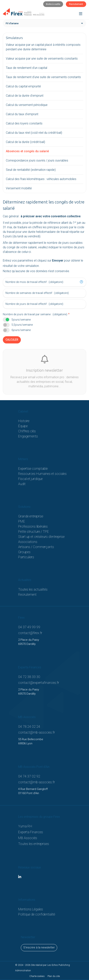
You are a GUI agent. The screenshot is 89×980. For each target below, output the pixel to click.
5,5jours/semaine (22, 325)
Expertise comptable (33, 469)
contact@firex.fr (30, 633)
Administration (23, 970)
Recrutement (27, 594)
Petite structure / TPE (34, 532)
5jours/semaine (21, 320)
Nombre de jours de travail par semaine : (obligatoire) (35, 314)
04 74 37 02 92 (29, 776)
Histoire (24, 421)
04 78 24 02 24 (29, 726)
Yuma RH (25, 826)
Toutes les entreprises (34, 844)
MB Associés (28, 838)
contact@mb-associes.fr (37, 732)
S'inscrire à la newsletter (39, 947)
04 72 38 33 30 (29, 677)
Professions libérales (33, 526)
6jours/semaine (21, 330)
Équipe (23, 426)
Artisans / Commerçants (36, 547)
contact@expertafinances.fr (39, 683)
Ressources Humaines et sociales (42, 474)
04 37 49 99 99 (29, 627)
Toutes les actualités (33, 589)
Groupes (24, 552)
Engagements (28, 436)
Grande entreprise (31, 516)
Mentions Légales (31, 909)
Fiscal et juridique (30, 479)
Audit (22, 484)
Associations (28, 542)
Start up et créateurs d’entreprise (41, 537)
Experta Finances (31, 832)
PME (22, 521)
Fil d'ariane (12, 23)
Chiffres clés (27, 431)
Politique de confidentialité (37, 914)
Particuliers (26, 557)
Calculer (12, 340)
